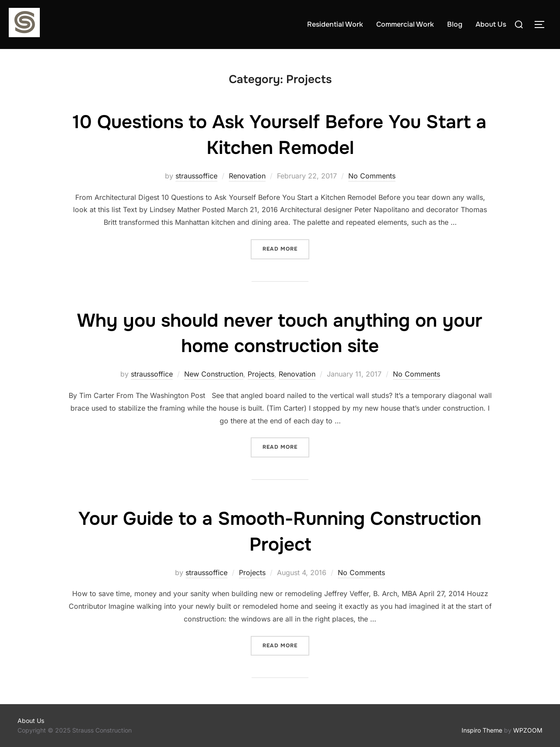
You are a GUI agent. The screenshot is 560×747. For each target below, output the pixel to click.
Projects (261, 374)
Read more (286, 248)
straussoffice (196, 176)
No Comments (372, 176)
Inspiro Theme (482, 730)
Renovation (247, 176)
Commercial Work (405, 24)
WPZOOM (528, 730)
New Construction (214, 374)
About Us (491, 24)
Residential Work (335, 24)
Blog (455, 24)
